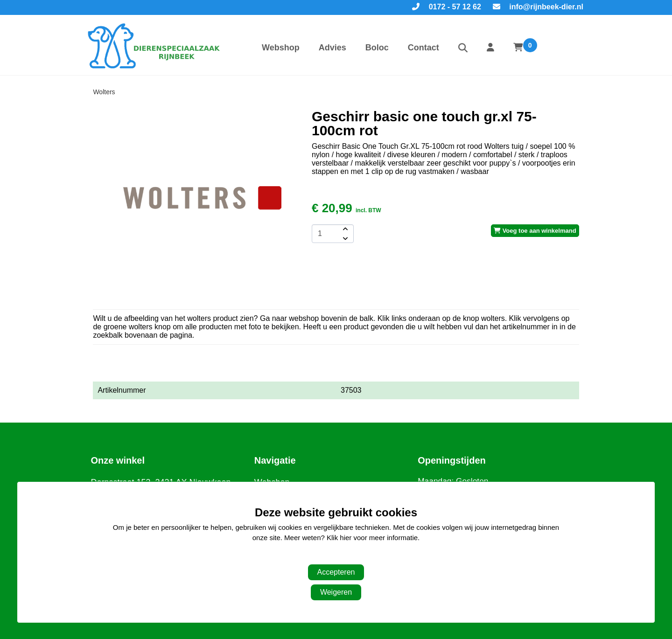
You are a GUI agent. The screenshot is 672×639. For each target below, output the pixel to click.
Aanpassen (331, 557)
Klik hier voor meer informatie (372, 538)
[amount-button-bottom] (344, 238)
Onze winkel (118, 460)
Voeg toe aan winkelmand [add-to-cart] (535, 231)
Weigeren (336, 592)
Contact (423, 48)
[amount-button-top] (344, 229)
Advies (332, 48)
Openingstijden (452, 460)
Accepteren (336, 572)
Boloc (377, 48)
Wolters (104, 92)
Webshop (281, 48)
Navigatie (275, 460)
